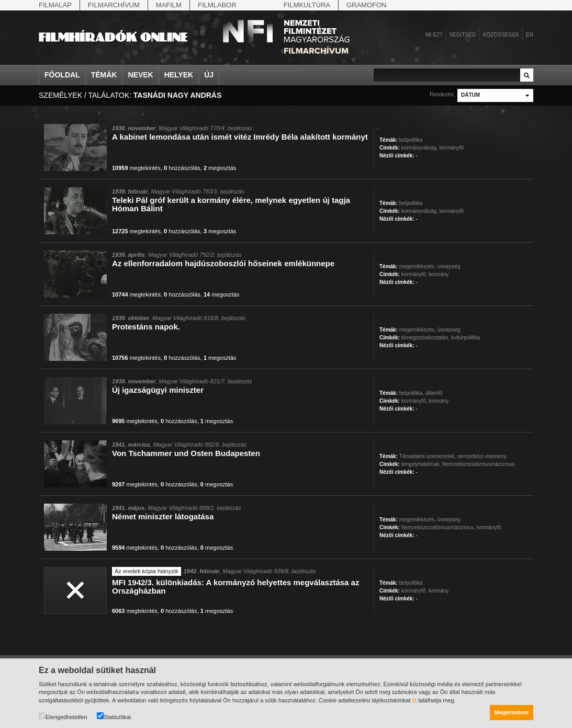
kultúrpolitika (466, 338)
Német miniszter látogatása (163, 516)
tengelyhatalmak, (421, 464)
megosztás (220, 168)
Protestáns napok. (146, 327)
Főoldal (62, 75)
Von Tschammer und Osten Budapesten (186, 453)
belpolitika (411, 140)
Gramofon (367, 5)
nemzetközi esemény (482, 456)
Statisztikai (114, 716)
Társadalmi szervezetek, (428, 456)
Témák (104, 75)
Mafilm (169, 5)
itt (415, 700)
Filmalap (55, 5)
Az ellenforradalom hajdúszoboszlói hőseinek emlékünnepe (223, 263)
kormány (439, 274)
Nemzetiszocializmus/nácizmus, (438, 527)
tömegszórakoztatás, (425, 338)
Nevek (140, 75)
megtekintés (136, 168)
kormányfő (452, 148)
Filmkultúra (307, 5)
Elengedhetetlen (63, 716)
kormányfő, (414, 274)
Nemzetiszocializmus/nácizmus (478, 464)
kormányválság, (420, 148)
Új (209, 75)
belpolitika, (412, 393)
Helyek (179, 75)
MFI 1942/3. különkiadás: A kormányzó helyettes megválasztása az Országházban (235, 587)
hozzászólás (182, 168)
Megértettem (512, 712)
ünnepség (449, 266)
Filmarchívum (114, 5)
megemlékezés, (418, 266)
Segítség (463, 35)
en (530, 35)
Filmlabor (217, 5)
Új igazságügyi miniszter (158, 390)
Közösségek (501, 35)
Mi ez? (434, 35)
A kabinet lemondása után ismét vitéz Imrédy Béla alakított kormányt (240, 137)
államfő (434, 393)
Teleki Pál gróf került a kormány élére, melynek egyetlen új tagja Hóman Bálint (231, 204)
